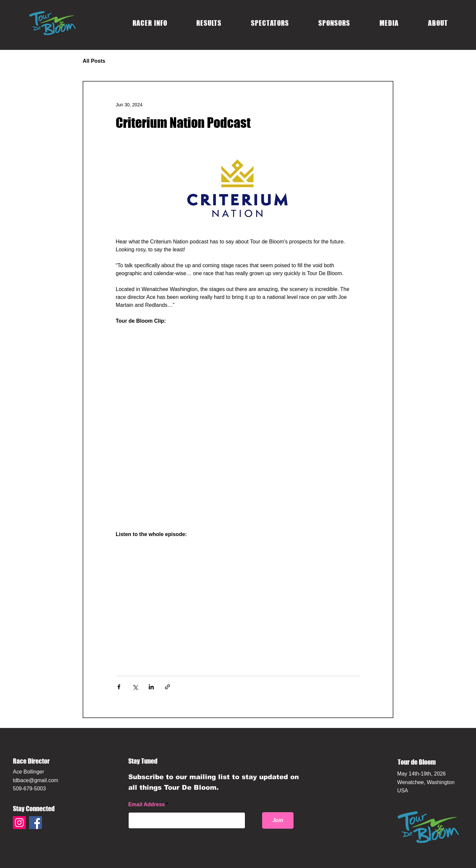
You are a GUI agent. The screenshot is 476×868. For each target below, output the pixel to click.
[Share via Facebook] (119, 687)
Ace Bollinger (28, 772)
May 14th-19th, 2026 (422, 774)
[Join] (278, 820)
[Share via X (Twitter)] (135, 687)
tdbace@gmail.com (36, 780)
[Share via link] (167, 687)
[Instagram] (19, 823)
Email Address (147, 805)
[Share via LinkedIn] (151, 687)
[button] (150, 23)
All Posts (94, 61)
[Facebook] (36, 823)
